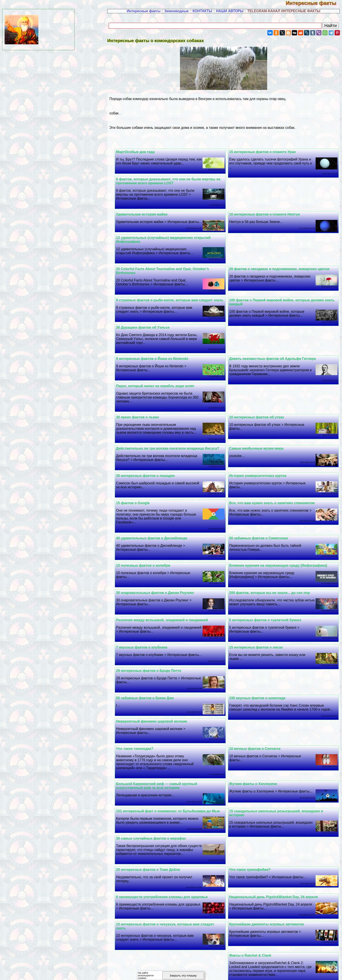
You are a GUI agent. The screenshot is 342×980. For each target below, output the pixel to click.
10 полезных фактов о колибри (148, 542)
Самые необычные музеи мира (259, 425)
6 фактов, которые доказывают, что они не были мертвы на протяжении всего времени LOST (173, 181)
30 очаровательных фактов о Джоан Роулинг (160, 569)
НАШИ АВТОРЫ (230, 11)
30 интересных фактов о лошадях (150, 452)
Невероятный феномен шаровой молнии (156, 698)
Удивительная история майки (146, 214)
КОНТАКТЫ (202, 11)
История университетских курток (260, 452)
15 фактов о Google (137, 480)
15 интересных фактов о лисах (258, 624)
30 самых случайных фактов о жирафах (156, 815)
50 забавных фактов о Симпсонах (261, 515)
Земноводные (176, 11)
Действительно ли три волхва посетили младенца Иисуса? (172, 425)
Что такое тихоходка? (139, 725)
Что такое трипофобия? (252, 846)
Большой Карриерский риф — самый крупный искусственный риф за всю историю (161, 762)
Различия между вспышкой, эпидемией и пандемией (167, 597)
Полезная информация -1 (130, 972)
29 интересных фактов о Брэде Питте (153, 647)
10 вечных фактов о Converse (257, 725)
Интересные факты (314, 3)
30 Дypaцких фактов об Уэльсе (258, 331)
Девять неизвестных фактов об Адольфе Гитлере (164, 331)
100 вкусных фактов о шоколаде (260, 675)
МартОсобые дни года (140, 152)
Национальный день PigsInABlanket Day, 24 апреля (276, 874)
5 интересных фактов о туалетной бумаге (268, 597)
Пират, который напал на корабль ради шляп (160, 363)
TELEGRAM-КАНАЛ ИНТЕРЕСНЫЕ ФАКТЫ (284, 11)
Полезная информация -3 (221, 972)
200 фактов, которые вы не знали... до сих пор (272, 569)
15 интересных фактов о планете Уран (265, 152)
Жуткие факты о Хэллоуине (255, 760)
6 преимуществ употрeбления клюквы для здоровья (166, 874)
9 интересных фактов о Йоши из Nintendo (268, 363)
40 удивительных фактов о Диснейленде (156, 515)
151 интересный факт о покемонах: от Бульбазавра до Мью (173, 788)
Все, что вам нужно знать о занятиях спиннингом (274, 480)
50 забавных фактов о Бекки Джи (149, 675)
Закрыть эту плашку (183, 976)
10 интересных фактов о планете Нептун (267, 214)
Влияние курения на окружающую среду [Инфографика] (280, 542)
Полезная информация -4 (266, 972)
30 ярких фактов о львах (142, 394)
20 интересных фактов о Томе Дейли (153, 846)
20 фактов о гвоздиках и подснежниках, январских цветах (171, 242)
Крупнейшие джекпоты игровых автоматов (269, 901)
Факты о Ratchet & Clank (252, 932)
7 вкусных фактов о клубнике (146, 624)
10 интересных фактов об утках (259, 394)
